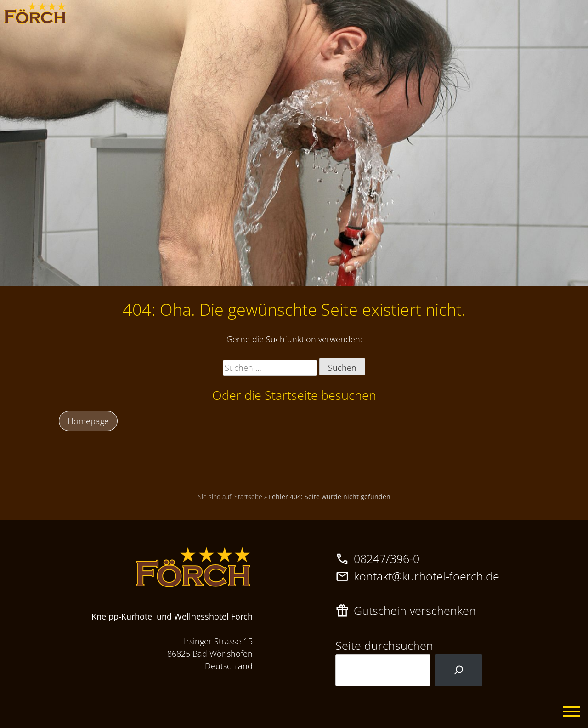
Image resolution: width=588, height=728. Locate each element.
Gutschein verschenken (415, 610)
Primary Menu (572, 712)
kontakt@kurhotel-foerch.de (427, 576)
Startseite (248, 497)
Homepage (88, 421)
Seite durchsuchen (384, 645)
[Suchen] (459, 670)
